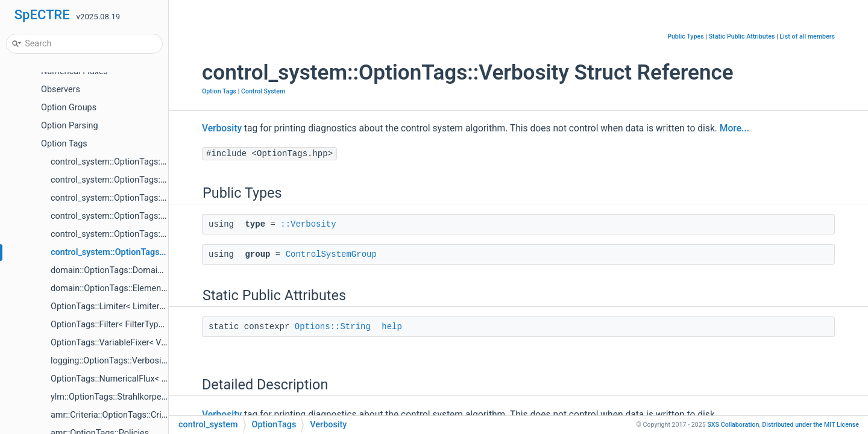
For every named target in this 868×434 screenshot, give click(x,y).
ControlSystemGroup (331, 254)
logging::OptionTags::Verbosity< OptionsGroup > (143, 361)
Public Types (686, 36)
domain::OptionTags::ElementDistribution (130, 288)
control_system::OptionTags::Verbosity (126, 252)
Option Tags (64, 144)
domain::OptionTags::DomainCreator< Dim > (135, 270)
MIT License (810, 425)
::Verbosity (308, 224)
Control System (263, 91)
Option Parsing (70, 126)
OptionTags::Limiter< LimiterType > (118, 307)
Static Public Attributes (742, 36)
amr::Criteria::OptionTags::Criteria (115, 415)
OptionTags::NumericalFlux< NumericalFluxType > (146, 379)
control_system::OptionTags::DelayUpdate (131, 234)
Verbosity (222, 128)
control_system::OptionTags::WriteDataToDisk (139, 198)
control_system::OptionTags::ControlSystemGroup (147, 162)
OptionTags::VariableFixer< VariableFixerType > (141, 343)
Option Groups (69, 108)
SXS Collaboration (733, 425)
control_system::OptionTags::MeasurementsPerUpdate (156, 216)
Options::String (333, 327)
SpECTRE (42, 15)
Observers (61, 90)
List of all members (807, 36)
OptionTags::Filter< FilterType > (110, 325)
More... (734, 128)
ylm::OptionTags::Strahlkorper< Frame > (126, 397)
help (392, 327)
